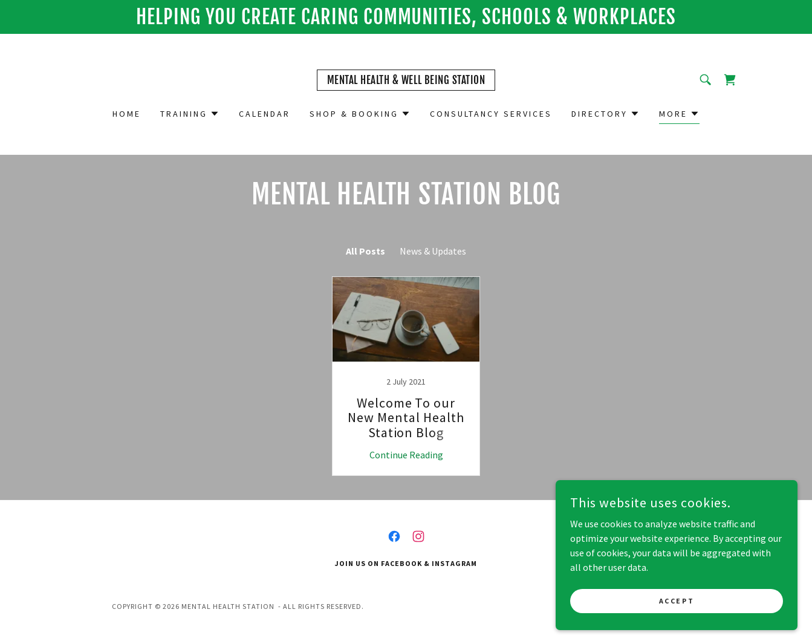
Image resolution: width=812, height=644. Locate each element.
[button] (190, 114)
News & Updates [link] (433, 251)
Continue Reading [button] (406, 455)
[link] (406, 80)
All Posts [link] (365, 251)
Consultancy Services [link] (491, 114)
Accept (677, 601)
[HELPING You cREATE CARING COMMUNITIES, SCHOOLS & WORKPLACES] (406, 17)
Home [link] (127, 114)
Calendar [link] (265, 114)
